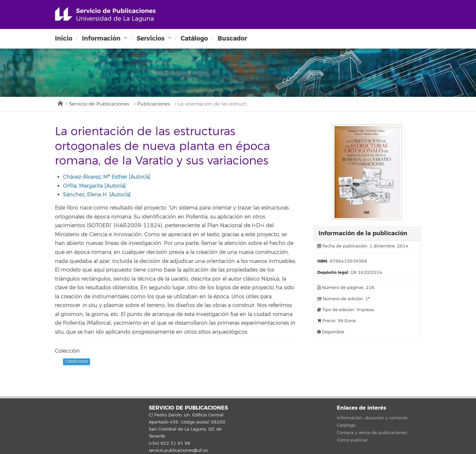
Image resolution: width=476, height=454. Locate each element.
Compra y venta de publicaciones (372, 433)
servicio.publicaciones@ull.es (178, 450)
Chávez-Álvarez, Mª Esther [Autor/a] (107, 177)
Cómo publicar (352, 440)
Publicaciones (154, 104)
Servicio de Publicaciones (99, 104)
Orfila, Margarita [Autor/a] (94, 186)
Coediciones (76, 362)
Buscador (232, 38)
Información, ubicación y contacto (372, 418)
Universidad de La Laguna (105, 14)
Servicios (151, 38)
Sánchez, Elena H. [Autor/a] (97, 195)
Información (101, 38)
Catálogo (194, 38)
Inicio (64, 38)
